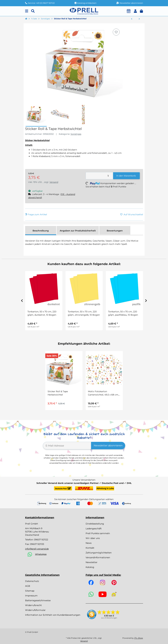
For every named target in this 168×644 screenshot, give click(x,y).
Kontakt (90, 548)
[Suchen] (33, 11)
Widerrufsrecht (33, 605)
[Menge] (100, 176)
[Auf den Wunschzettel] (116, 32)
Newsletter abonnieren (108, 445)
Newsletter (92, 562)
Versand (54, 182)
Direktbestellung (95, 524)
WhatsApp (41, 554)
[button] (135, 11)
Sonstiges (76, 134)
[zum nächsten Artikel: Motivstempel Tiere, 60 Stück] (139, 19)
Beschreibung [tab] (41, 231)
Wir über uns (93, 538)
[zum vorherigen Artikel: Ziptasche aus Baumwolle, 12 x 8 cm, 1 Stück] (132, 19)
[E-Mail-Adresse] (67, 446)
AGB (28, 586)
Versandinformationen (98, 557)
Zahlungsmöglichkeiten (99, 553)
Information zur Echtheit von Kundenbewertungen (53, 615)
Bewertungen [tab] (115, 231)
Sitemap (30, 591)
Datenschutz (32, 581)
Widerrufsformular (35, 610)
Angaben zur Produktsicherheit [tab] (78, 231)
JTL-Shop (139, 638)
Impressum (31, 596)
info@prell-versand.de (37, 549)
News (89, 543)
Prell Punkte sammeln (98, 533)
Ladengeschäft (94, 529)
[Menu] (27, 11)
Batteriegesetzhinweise (38, 600)
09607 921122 (41, 540)
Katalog (90, 567)
